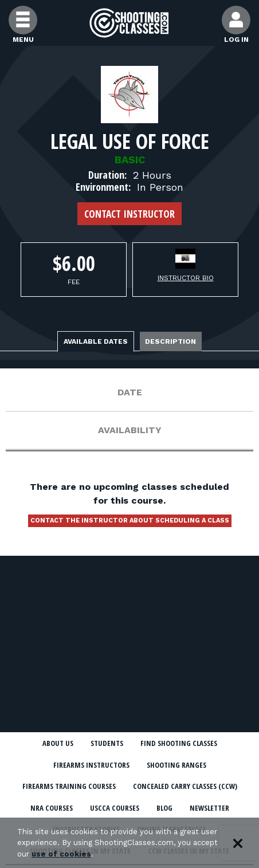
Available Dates (96, 341)
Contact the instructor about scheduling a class (130, 521)
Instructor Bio (186, 278)
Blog (164, 808)
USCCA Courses (115, 808)
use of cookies (61, 854)
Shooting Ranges (176, 765)
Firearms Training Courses (69, 786)
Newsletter (209, 808)
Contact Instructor (129, 214)
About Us (58, 743)
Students (107, 743)
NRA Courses (52, 808)
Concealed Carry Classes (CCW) (185, 786)
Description (171, 341)
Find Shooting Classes (179, 743)
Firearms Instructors (91, 765)
